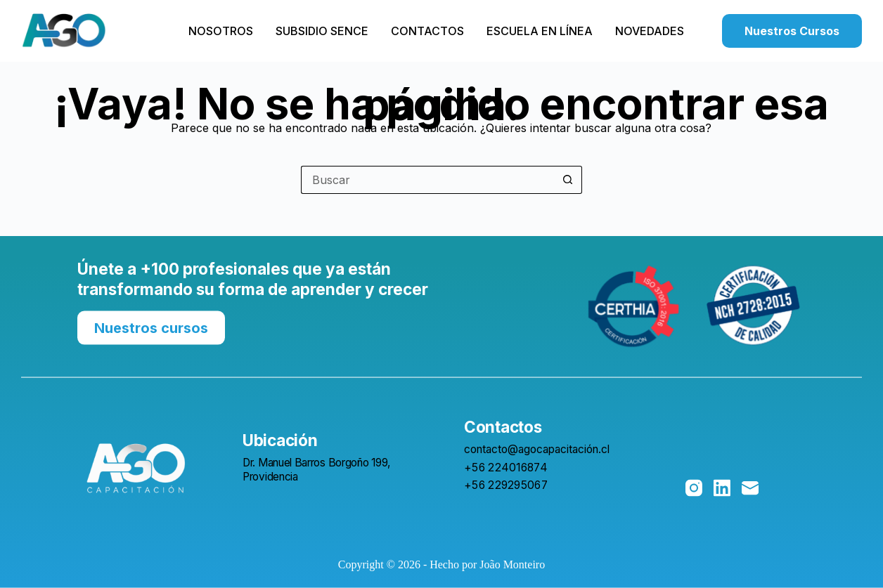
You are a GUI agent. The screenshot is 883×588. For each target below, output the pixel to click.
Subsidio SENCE (322, 31)
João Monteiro (512, 564)
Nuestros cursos (151, 327)
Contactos (427, 31)
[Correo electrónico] (750, 488)
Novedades (650, 31)
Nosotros (221, 31)
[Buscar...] (427, 180)
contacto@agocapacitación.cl (537, 449)
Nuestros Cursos (792, 31)
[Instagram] (694, 488)
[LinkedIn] (722, 488)
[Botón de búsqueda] (568, 180)
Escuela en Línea (540, 31)
